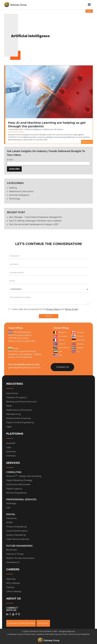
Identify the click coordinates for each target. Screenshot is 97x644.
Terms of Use (71, 309)
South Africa (61, 348)
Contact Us (62, 367)
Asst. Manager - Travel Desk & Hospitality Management (36, 217)
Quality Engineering (16, 535)
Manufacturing (13, 414)
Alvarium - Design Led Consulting (24, 476)
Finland (78, 336)
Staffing (13, 188)
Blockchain (12, 550)
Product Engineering (16, 527)
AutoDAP (11, 443)
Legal (9, 427)
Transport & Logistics (16, 397)
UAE (58, 351)
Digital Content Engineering (20, 422)
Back (89, 11)
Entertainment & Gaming (18, 418)
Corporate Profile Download (21, 623)
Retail (9, 406)
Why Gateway (13, 583)
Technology (15, 199)
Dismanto (11, 452)
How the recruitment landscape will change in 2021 (34, 224)
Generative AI (13, 562)
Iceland (59, 344)
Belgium (60, 332)
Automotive (12, 393)
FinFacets (11, 456)
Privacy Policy (53, 309)
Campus (10, 587)
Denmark (60, 336)
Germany (78, 340)
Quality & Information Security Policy (52, 634)
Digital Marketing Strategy (19, 480)
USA (58, 355)
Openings (11, 579)
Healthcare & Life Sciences (19, 410)
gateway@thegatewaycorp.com (24, 368)
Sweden (78, 348)
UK (75, 352)
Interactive (11, 518)
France (59, 340)
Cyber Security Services (18, 539)
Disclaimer (85, 634)
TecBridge (11, 503)
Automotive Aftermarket (18, 484)
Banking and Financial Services (21, 402)
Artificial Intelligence (19, 195)
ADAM (9, 522)
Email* (48, 162)
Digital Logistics (14, 489)
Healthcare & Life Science (21, 191)
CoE (8, 508)
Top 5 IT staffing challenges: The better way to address (35, 221)
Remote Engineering (16, 493)
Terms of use (74, 634)
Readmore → (87, 142)
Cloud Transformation (17, 531)
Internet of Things (15, 554)
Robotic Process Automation (20, 558)
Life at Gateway (14, 591)
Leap (9, 447)
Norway (78, 344)
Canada (78, 332)
